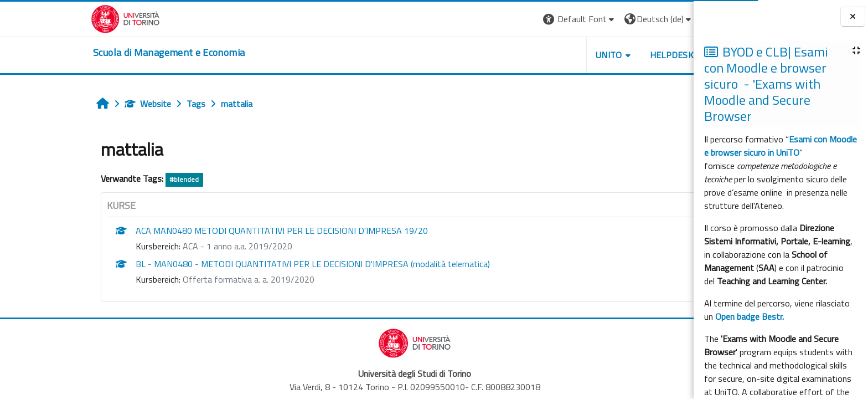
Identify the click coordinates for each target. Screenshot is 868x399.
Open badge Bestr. (750, 316)
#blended (117, 179)
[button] (512, 19)
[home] (101, 53)
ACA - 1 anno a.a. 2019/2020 (170, 246)
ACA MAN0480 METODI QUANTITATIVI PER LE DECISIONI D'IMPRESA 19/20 (214, 231)
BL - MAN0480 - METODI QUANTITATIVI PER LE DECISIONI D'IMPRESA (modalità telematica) (245, 264)
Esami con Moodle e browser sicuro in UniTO (781, 146)
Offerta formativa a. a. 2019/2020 (181, 279)
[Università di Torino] (58, 18)
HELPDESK (604, 55)
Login (652, 19)
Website (80, 104)
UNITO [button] (541, 55)
